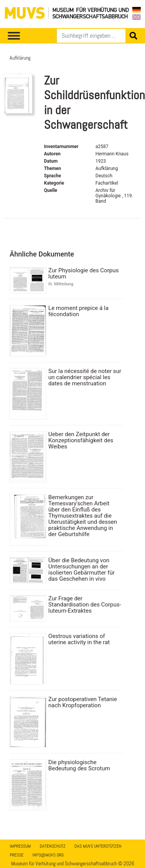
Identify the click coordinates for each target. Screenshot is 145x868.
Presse (17, 855)
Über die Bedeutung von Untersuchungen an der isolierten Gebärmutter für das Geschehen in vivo (81, 570)
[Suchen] (91, 36)
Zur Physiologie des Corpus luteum (83, 273)
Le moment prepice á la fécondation (78, 311)
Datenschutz (53, 846)
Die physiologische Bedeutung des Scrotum (79, 765)
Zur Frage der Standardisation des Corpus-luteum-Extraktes (85, 605)
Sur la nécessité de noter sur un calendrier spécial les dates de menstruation (85, 377)
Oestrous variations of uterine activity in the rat (79, 639)
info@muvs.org (48, 855)
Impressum (20, 846)
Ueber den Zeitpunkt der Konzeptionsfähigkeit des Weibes (81, 440)
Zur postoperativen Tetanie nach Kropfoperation (83, 702)
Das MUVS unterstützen (98, 846)
